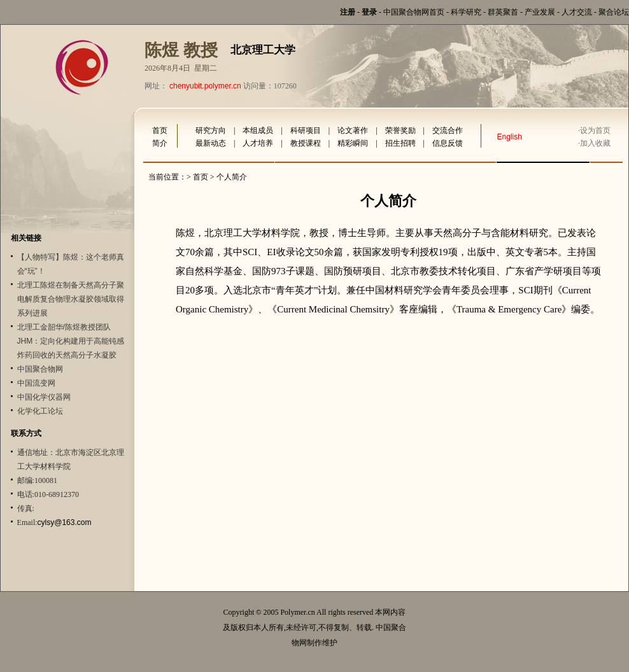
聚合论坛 (614, 12)
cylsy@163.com (65, 522)
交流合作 (448, 130)
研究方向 (211, 130)
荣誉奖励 (400, 130)
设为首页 (595, 130)
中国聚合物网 (40, 369)
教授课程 (306, 143)
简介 (160, 143)
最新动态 (211, 143)
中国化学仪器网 (44, 397)
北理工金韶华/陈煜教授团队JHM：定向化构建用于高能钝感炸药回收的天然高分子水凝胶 (71, 341)
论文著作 (353, 130)
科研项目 (306, 130)
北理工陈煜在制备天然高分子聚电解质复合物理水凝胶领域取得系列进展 (71, 299)
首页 (160, 130)
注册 (348, 12)
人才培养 (258, 143)
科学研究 (466, 12)
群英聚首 (503, 12)
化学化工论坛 (40, 411)
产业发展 (540, 12)
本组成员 (258, 130)
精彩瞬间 (353, 143)
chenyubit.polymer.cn (205, 86)
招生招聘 (400, 143)
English (510, 137)
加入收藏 (595, 143)
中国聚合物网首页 (414, 12)
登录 (369, 12)
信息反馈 (448, 143)
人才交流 (577, 12)
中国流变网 (36, 383)
